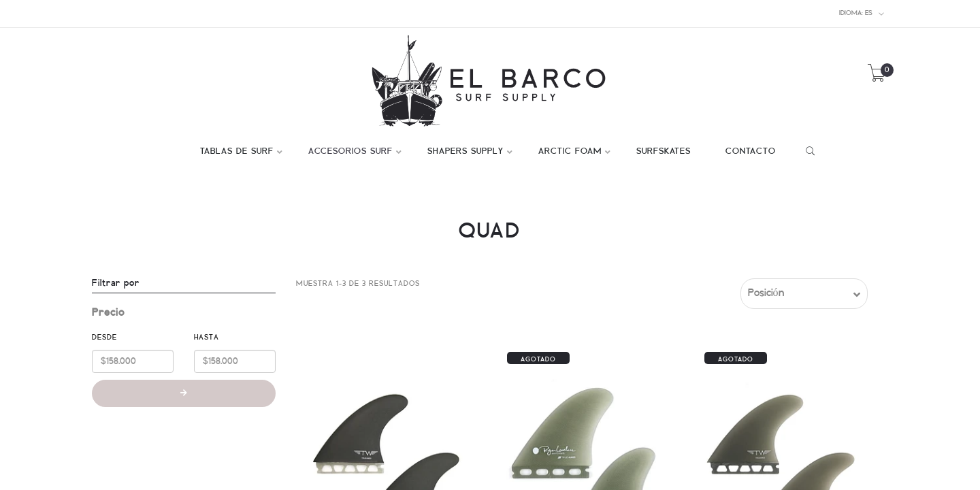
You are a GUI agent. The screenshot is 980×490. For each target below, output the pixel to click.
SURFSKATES (664, 152)
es (862, 14)
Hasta (207, 337)
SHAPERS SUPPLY (465, 152)
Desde (104, 337)
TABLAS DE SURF (237, 152)
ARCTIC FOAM (570, 152)
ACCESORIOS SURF (350, 152)
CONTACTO (751, 152)
